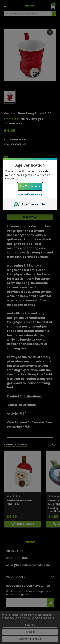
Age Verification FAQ (30, 194)
